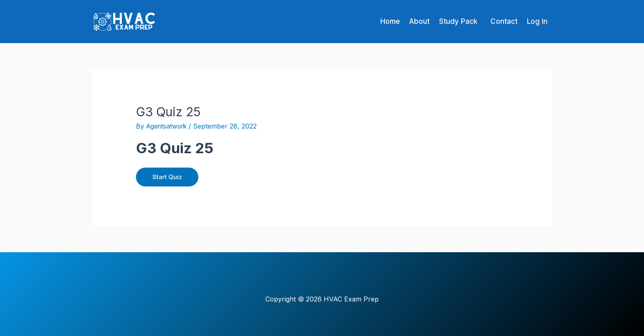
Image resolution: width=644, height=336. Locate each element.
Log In (536, 21)
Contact (499, 21)
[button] (452, 22)
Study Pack (450, 21)
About (409, 21)
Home (376, 21)
